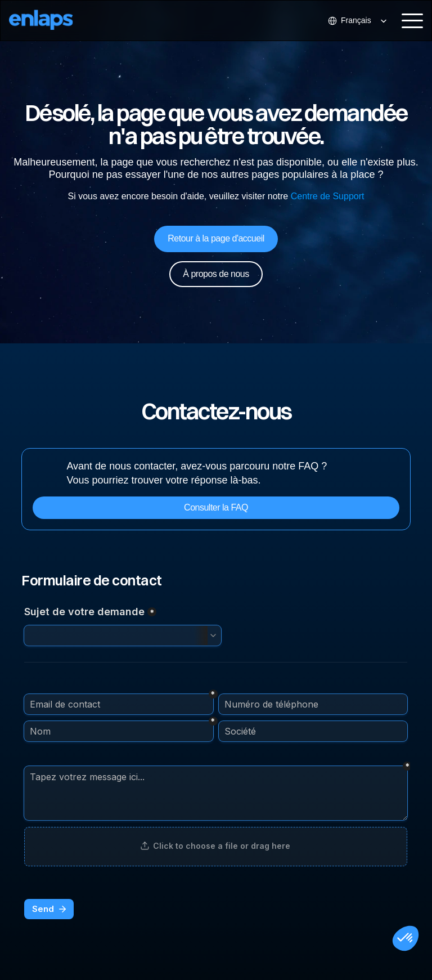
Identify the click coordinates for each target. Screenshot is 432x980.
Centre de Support (328, 196)
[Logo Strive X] (51, 21)
